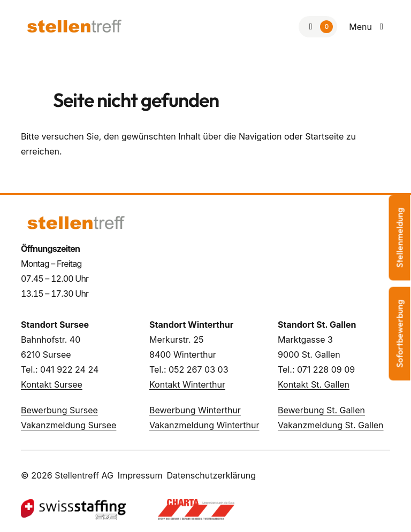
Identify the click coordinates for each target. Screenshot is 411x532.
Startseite (324, 136)
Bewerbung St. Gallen (321, 410)
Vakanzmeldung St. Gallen (331, 425)
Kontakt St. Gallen (314, 384)
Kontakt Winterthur (187, 384)
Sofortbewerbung (400, 333)
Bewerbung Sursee (59, 410)
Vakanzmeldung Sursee (68, 425)
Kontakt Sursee (52, 384)
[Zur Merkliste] (318, 27)
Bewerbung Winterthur (195, 410)
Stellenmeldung (400, 237)
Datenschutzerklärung (211, 475)
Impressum (140, 475)
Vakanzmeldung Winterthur (204, 425)
